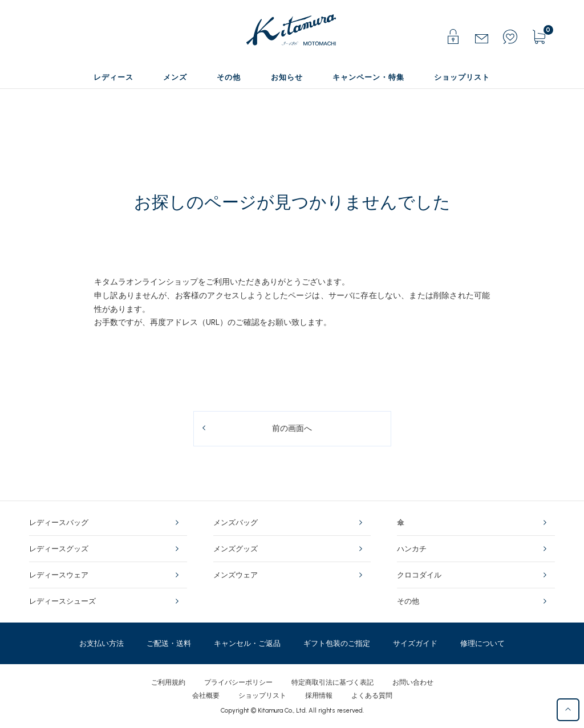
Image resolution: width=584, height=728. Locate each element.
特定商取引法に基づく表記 (332, 682)
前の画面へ (292, 428)
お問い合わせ (413, 682)
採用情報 (319, 696)
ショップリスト (262, 696)
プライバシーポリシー (238, 682)
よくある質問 (372, 696)
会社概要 (206, 696)
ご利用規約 (168, 682)
